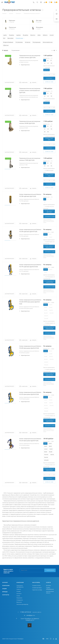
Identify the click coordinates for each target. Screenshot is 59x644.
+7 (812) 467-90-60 (26, 612)
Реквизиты (19, 598)
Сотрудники (20, 600)
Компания (6, 586)
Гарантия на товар (37, 590)
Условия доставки (37, 588)
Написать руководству (22, 604)
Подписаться (50, 570)
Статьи (18, 596)
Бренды (5, 592)
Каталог (5, 582)
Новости (19, 589)
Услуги (48, 582)
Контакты (6, 595)
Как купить (36, 582)
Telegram (30, 625)
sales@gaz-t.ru (31, 615)
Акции (4, 589)
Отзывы (19, 591)
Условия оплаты (36, 586)
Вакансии (19, 602)
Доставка (49, 586)
